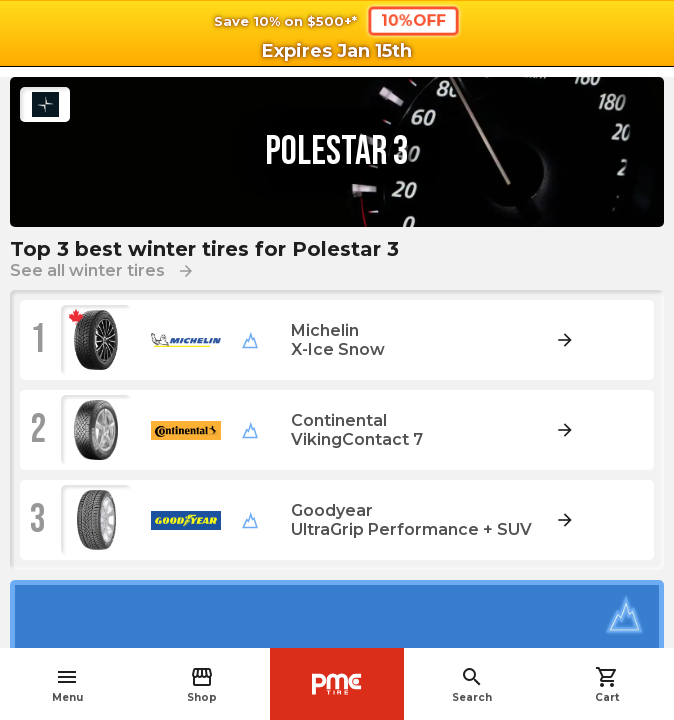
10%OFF (413, 20)
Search (472, 684)
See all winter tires (102, 270)
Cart (607, 684)
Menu (67, 684)
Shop (202, 684)
